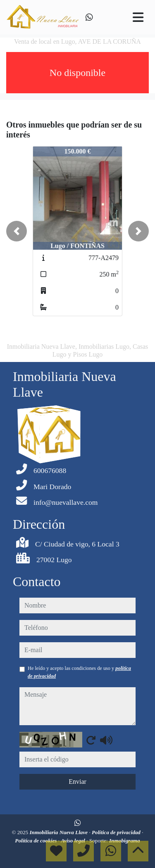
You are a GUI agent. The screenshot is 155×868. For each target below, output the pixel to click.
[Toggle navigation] (138, 17)
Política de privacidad (117, 832)
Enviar (77, 782)
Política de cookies (36, 841)
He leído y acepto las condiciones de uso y (79, 672)
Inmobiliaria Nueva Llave (59, 832)
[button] (17, 231)
